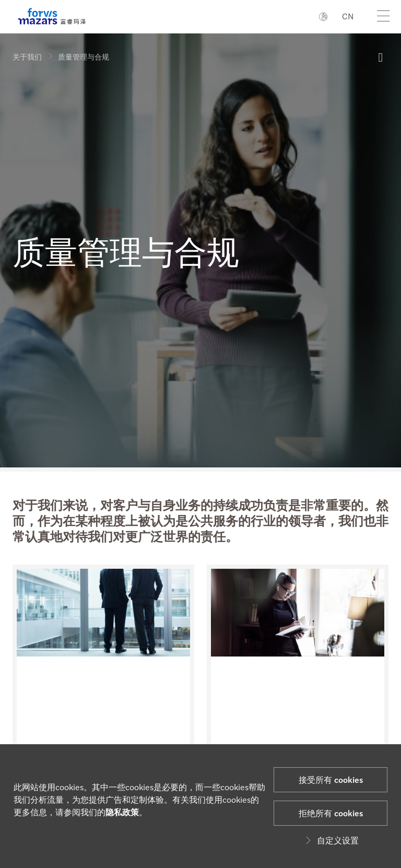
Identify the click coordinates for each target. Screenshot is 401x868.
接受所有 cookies (331, 779)
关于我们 (27, 56)
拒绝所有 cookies (331, 813)
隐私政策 (122, 812)
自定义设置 (331, 840)
